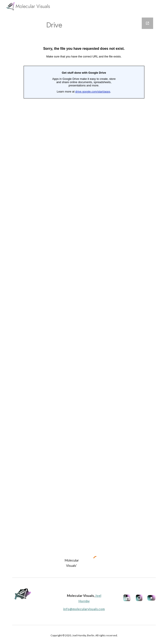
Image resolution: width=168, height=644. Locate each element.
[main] (72, 563)
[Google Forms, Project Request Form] (84, 282)
